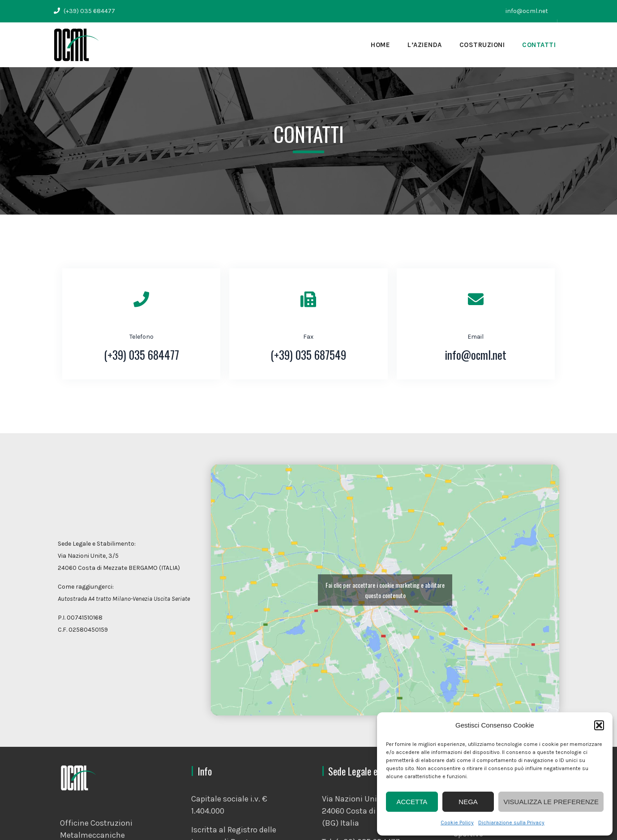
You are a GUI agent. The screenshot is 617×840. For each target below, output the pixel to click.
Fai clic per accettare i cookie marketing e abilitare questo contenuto (385, 590)
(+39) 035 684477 (89, 11)
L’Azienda (425, 45)
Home (380, 45)
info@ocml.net (527, 11)
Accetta (412, 802)
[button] (599, 725)
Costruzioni (482, 45)
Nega (468, 802)
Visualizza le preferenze (551, 802)
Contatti (539, 45)
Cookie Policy (457, 823)
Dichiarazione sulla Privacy (511, 823)
